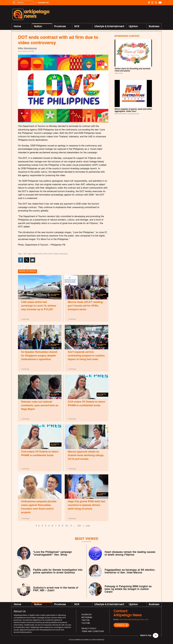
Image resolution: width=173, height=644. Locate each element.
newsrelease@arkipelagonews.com (134, 620)
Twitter (85, 621)
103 (79, 526)
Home (17, 26)
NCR (77, 26)
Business (154, 26)
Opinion (133, 26)
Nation (38, 26)
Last (88, 526)
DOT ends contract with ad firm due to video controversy (46, 254)
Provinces (60, 26)
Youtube (86, 624)
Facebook (86, 615)
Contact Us (121, 626)
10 (66, 526)
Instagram (87, 618)
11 (71, 526)
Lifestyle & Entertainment (109, 26)
